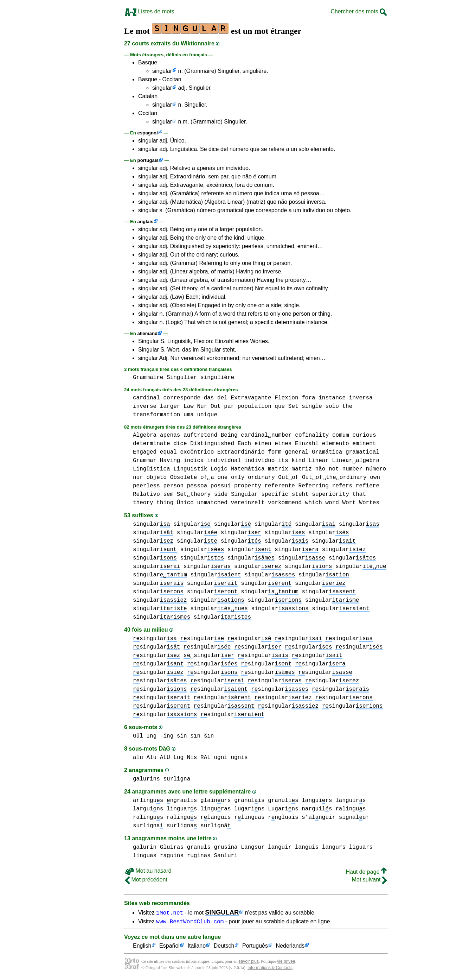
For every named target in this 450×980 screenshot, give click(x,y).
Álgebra (145, 435)
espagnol (148, 133)
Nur (202, 406)
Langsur (253, 847)
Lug (178, 758)
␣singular (209, 656)
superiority (330, 494)
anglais (146, 222)
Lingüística (152, 469)
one (222, 478)
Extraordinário (241, 452)
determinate (152, 444)
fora (308, 398)
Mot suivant (369, 880)
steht (300, 494)
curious (364, 435)
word (332, 503)
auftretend (200, 435)
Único (185, 503)
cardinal (146, 398)
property (248, 486)
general (297, 452)
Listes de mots (150, 11)
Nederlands (290, 947)
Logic (219, 469)
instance (332, 398)
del (222, 398)
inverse (145, 406)
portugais (148, 160)
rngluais (283, 817)
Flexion (286, 398)
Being (229, 435)
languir (280, 847)
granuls (199, 847)
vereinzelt (247, 503)
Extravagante (251, 398)
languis (307, 847)
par (229, 406)
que (280, 406)
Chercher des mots (359, 11)
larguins (148, 809)
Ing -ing (160, 736)
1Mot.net (170, 912)
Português (255, 947)
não (320, 469)
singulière (217, 378)
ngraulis (182, 801)
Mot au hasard (148, 871)
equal (168, 452)
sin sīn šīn (195, 736)
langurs (334, 847)
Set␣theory (194, 494)
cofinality (312, 435)
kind (298, 461)
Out (216, 406)
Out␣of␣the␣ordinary (334, 478)
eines (283, 444)
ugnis (239, 758)
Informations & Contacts (270, 969)
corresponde (182, 398)
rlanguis (216, 817)
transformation (156, 415)
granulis (249, 801)
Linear (319, 461)
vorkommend (285, 503)
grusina (226, 847)
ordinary (261, 478)
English (142, 947)
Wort (349, 503)
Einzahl (307, 444)
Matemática (247, 469)
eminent (364, 444)
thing (165, 503)
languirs (317, 801)
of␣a (207, 478)
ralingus (351, 809)
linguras (216, 809)
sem (168, 494)
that (359, 494)
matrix (278, 469)
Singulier (182, 378)
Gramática (327, 452)
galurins (146, 779)
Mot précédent (146, 880)
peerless (146, 486)
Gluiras (172, 847)
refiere (368, 486)
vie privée (286, 962)
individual (224, 461)
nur (138, 478)
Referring (314, 486)
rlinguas (249, 817)
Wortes (369, 503)
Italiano (197, 947)
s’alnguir (319, 817)
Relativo (146, 494)
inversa (361, 398)
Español (169, 947)
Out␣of (288, 478)
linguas (145, 856)
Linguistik (190, 469)
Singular (245, 494)
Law (189, 406)
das (209, 398)
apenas (170, 435)
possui (221, 486)
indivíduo (259, 461)
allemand (148, 333)
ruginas (199, 856)
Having (170, 461)
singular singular (212, 524)
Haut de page (366, 872)
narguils (317, 809)
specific (275, 494)
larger (170, 406)
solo (332, 406)
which (314, 503)
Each (244, 444)
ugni (220, 758)
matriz (302, 469)
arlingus (148, 801)
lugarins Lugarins (266, 809)
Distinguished (212, 444)
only (238, 478)
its (283, 461)
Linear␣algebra (356, 461)
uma (189, 415)
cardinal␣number (266, 435)
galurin (145, 847)
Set (293, 406)
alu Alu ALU (152, 758)
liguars (361, 847)
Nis (192, 758)
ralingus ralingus (165, 817)
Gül (138, 736)
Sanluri (226, 856)
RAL (205, 758)
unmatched (212, 503)
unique (207, 415)
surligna (177, 779)
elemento (336, 444)
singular (162, 71)
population (255, 406)
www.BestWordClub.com (190, 922)
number (352, 469)
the (347, 406)
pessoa (197, 486)
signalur (354, 817)
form (275, 452)
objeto (156, 478)
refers (342, 486)
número (376, 469)
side (221, 494)
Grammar (145, 461)
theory (143, 503)
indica (194, 461)
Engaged (145, 452)
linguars (182, 809)
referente (280, 486)
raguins (172, 856)
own (375, 478)
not (334, 469)
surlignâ (216, 826)
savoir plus (249, 962)
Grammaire (148, 378)
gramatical (362, 452)
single (312, 406)
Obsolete (184, 478)
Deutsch (224, 947)
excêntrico (197, 452)
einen (263, 444)
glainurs (216, 801)
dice (180, 444)
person (173, 486)
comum (341, 435)
